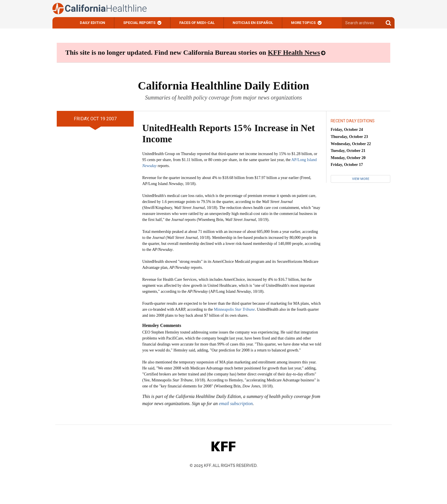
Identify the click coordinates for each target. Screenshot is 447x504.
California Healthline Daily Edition (223, 86)
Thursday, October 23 (349, 137)
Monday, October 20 (348, 158)
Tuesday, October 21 (348, 151)
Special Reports (139, 23)
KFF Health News (294, 52)
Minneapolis (234, 309)
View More (361, 179)
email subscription (236, 404)
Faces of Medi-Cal (197, 23)
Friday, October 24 (347, 130)
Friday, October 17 (347, 165)
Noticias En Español (253, 23)
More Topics (303, 23)
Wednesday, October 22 (351, 144)
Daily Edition (93, 23)
